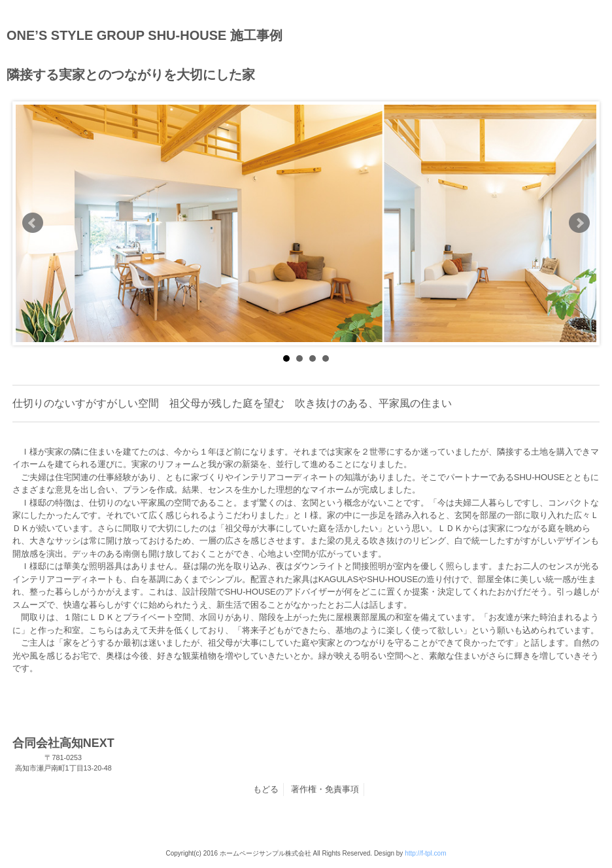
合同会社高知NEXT (63, 755)
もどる (266, 789)
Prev (33, 223)
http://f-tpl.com (425, 853)
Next (579, 223)
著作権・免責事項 (325, 789)
